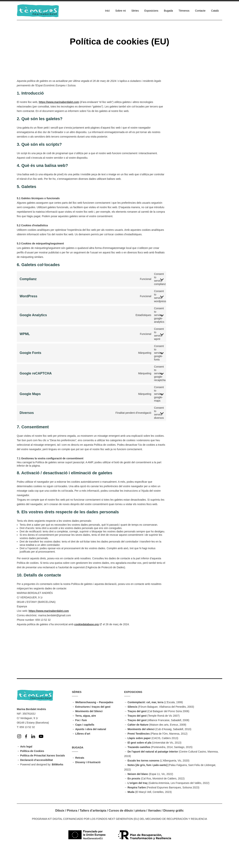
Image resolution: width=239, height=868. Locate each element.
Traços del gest (137, 730)
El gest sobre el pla (139, 761)
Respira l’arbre (137, 806)
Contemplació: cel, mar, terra (145, 721)
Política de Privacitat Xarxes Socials (43, 774)
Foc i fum (81, 739)
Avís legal (26, 765)
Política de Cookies (32, 770)
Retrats (80, 776)
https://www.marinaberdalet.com (59, 102)
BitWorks (58, 783)
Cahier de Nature (138, 743)
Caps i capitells (85, 743)
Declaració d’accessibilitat (37, 778)
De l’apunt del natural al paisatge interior (153, 770)
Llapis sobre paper (139, 757)
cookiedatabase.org (86, 695)
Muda (131, 810)
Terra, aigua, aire (86, 734)
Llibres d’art (83, 752)
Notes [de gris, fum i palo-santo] (148, 784)
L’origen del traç (138, 801)
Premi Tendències (139, 752)
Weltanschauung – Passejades (94, 721)
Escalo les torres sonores (143, 779)
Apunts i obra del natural (91, 748)
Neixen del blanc (138, 793)
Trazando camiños (139, 766)
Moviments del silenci (141, 748)
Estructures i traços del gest (93, 725)
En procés (134, 797)
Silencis (132, 725)
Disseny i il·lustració (88, 781)
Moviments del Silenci (89, 730)
